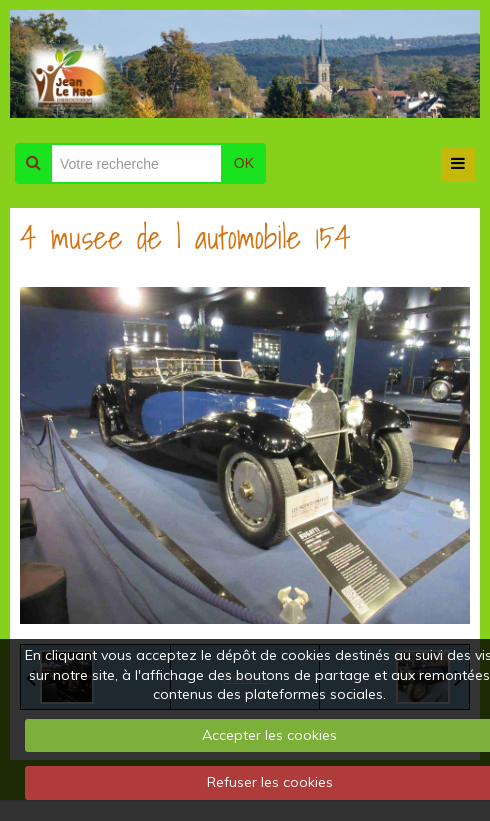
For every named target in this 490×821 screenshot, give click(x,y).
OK (244, 163)
